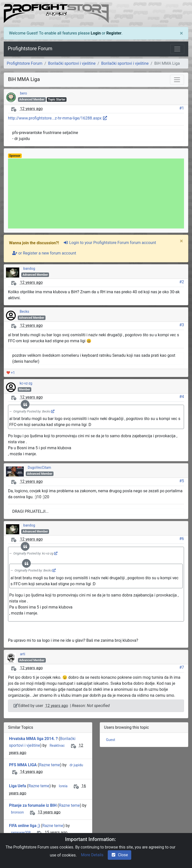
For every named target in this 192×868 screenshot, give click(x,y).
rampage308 (21, 832)
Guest (110, 740)
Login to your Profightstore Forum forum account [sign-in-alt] (110, 243)
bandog (29, 268)
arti (23, 654)
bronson (17, 812)
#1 (182, 108)
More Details (92, 855)
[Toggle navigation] (177, 49)
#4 (182, 397)
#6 (182, 539)
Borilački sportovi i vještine (72, 63)
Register (114, 33)
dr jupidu (76, 765)
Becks (24, 311)
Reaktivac (57, 745)
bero (23, 93)
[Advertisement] (96, 193)
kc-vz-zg (26, 383)
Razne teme (49, 765)
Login (96, 33)
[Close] (181, 33)
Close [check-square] (119, 855)
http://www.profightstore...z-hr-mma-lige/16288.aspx (58, 118)
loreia (63, 786)
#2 (182, 282)
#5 (182, 481)
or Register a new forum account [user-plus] (44, 253)
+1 (11, 373)
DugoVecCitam (39, 467)
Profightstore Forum (30, 48)
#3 (182, 325)
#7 (182, 667)
